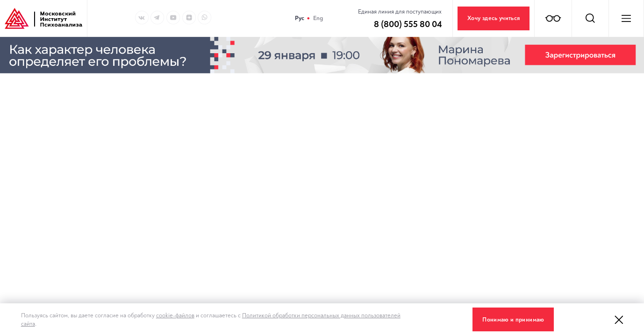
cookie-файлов (175, 315)
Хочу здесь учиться (494, 18)
